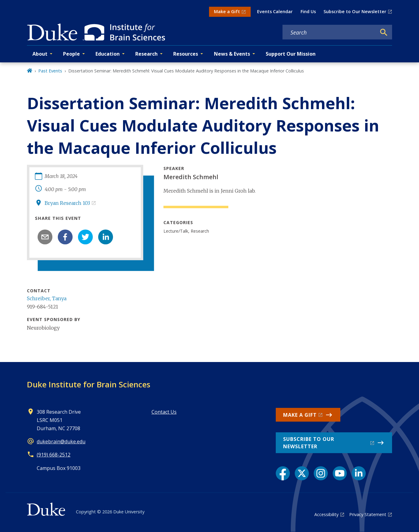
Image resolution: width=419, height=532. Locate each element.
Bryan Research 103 (67, 203)
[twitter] (85, 237)
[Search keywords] (329, 32)
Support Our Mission (291, 54)
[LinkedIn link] (359, 473)
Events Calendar (275, 11)
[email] (45, 237)
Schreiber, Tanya (47, 298)
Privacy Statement (368, 514)
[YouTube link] (340, 473)
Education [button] (108, 54)
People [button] (71, 54)
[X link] (302, 473)
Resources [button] (186, 54)
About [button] (40, 54)
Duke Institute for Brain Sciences (89, 384)
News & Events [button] (232, 54)
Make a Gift (227, 11)
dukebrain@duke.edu (61, 441)
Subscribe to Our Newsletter (355, 11)
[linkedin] (106, 237)
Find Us (308, 11)
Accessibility (326, 514)
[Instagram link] (321, 473)
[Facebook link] (283, 473)
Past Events (50, 71)
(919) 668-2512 (54, 455)
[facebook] (65, 237)
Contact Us (164, 412)
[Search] (384, 32)
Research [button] (146, 54)
